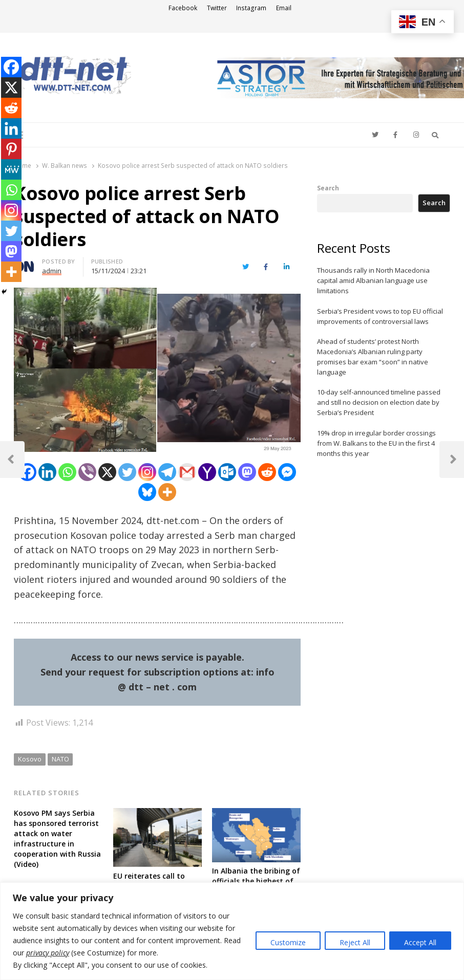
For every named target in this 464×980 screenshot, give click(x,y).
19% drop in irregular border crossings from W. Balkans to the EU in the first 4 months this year (376, 443)
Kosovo (30, 759)
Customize (288, 942)
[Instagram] (147, 472)
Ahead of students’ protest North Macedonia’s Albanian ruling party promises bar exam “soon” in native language (373, 357)
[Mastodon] (247, 472)
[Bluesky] (147, 492)
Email (284, 8)
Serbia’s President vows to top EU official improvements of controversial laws (380, 316)
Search (328, 188)
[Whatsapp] (67, 472)
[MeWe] (11, 169)
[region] (232, 931)
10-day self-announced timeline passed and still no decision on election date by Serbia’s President (379, 402)
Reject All (355, 942)
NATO (60, 759)
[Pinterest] (11, 149)
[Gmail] (187, 472)
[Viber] (87, 472)
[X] (107, 472)
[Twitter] (127, 472)
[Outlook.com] (227, 472)
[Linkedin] (47, 472)
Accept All (420, 942)
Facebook (183, 8)
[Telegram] (167, 472)
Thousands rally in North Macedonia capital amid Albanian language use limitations (373, 280)
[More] (167, 492)
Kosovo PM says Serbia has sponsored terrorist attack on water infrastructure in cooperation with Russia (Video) (57, 839)
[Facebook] (27, 472)
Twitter (217, 8)
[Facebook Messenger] (287, 472)
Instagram (251, 8)
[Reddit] (267, 472)
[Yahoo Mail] (207, 472)
